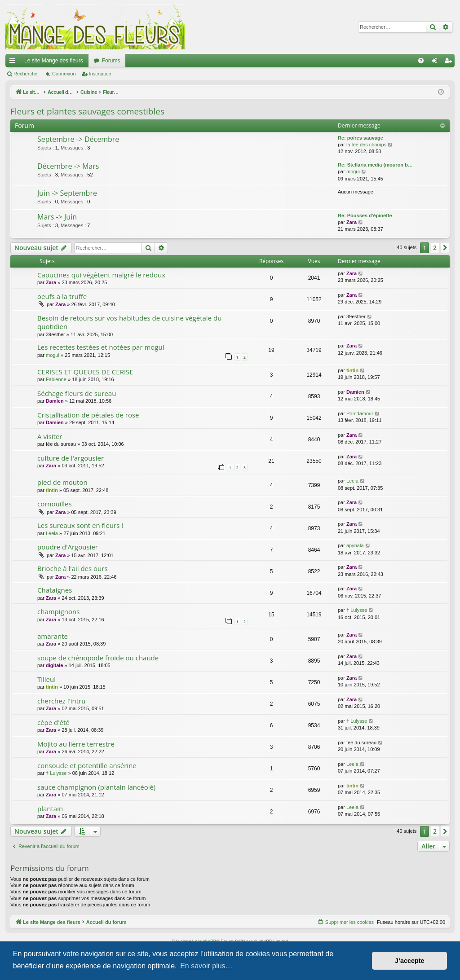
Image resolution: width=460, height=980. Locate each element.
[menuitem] (421, 61)
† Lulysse (357, 610)
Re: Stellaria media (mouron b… (375, 165)
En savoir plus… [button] (206, 966)
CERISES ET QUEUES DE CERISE (85, 372)
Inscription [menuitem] (450, 62)
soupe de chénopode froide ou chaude (98, 658)
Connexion (64, 74)
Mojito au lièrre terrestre (76, 744)
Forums (111, 61)
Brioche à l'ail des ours (73, 568)
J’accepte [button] (410, 961)
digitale (55, 665)
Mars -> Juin (57, 217)
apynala (355, 545)
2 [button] (435, 248)
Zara (352, 222)
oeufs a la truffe (62, 296)
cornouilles (55, 504)
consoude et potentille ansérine (87, 765)
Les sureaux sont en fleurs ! (80, 525)
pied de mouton (62, 482)
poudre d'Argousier (68, 547)
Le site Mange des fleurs (54, 61)
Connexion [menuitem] (436, 62)
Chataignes (55, 590)
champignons (58, 611)
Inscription (100, 74)
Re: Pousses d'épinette (365, 215)
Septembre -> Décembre (78, 139)
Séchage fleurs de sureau (77, 393)
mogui (353, 171)
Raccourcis (14, 62)
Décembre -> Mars (68, 166)
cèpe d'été (53, 722)
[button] (445, 248)
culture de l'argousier (71, 458)
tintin (352, 370)
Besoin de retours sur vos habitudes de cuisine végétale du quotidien (129, 322)
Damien (55, 401)
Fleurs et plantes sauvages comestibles (87, 111)
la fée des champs (366, 145)
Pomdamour (360, 413)
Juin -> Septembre (67, 193)
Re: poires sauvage (360, 138)
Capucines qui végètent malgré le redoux (101, 275)
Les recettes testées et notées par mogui (101, 347)
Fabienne (56, 379)
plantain (50, 809)
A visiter (50, 436)
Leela (352, 481)
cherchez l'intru (61, 701)
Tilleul (46, 679)
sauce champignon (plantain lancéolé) (96, 787)
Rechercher (26, 74)
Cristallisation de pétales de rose (88, 415)
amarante (53, 636)
